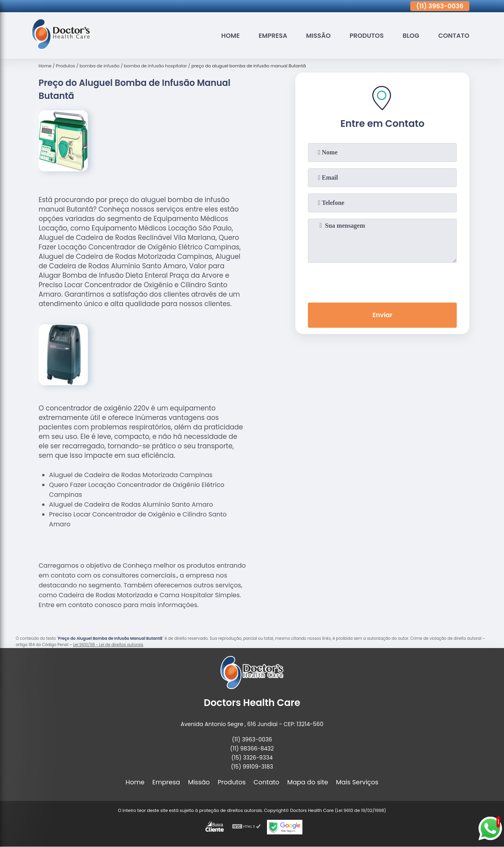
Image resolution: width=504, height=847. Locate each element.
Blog (411, 36)
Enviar (382, 315)
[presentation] (382, 281)
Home (231, 36)
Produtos (367, 36)
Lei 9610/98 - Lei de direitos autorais (108, 645)
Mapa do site (308, 782)
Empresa (273, 36)
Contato (454, 36)
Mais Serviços (357, 782)
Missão (318, 36)
